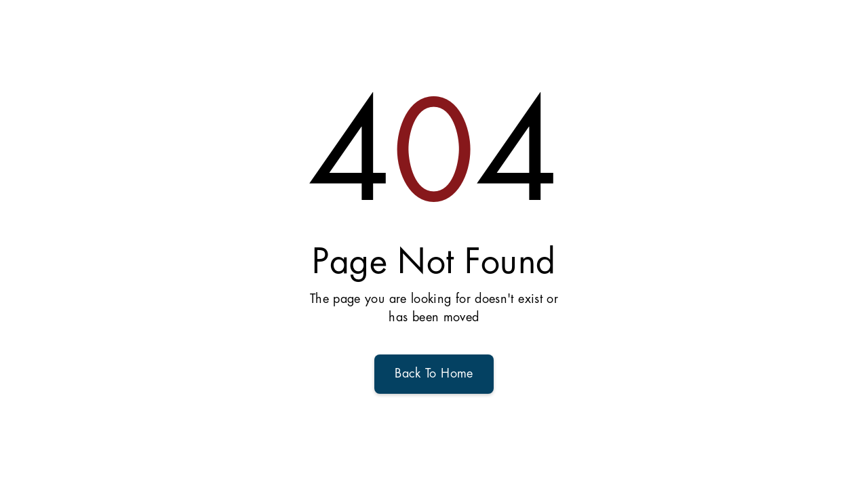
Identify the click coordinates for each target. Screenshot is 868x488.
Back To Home (434, 374)
